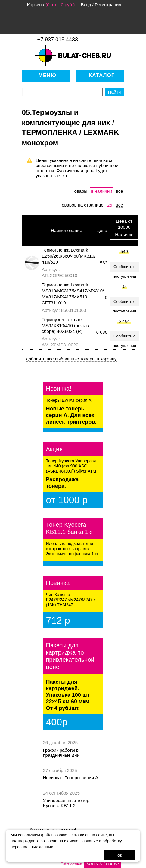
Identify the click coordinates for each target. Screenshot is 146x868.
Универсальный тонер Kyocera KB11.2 (66, 803)
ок (120, 855)
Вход (86, 5)
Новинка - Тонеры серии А (71, 778)
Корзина (36, 5)
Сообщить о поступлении (124, 268)
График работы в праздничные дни (61, 753)
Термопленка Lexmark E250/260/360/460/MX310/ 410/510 (69, 256)
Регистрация (108, 5)
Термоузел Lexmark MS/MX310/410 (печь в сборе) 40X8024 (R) (65, 325)
